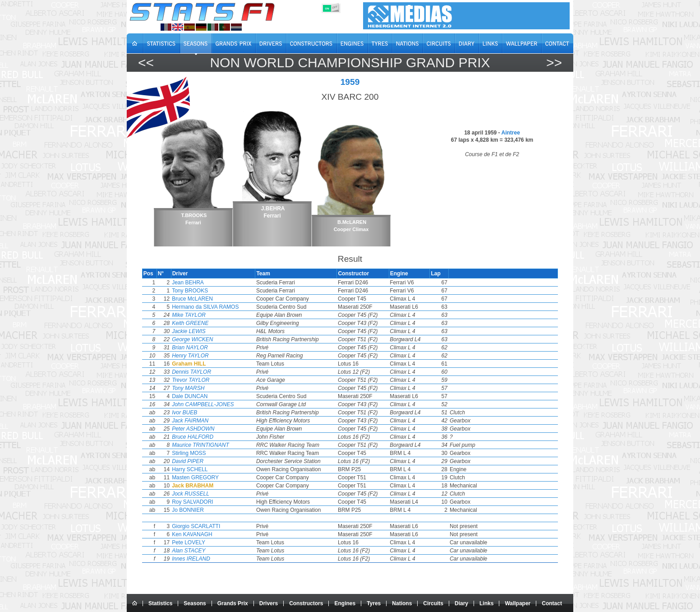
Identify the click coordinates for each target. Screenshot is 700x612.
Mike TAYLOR (209, 315)
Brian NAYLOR (210, 348)
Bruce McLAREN (213, 299)
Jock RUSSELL (211, 494)
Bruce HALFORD (213, 437)
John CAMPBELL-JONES (223, 404)
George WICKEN (213, 339)
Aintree (510, 133)
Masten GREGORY (216, 478)
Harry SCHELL (210, 469)
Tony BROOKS (210, 291)
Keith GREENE (210, 323)
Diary (461, 603)
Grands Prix (233, 603)
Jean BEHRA (208, 283)
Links (486, 603)
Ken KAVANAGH (212, 534)
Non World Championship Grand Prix (350, 63)
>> (554, 63)
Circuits (433, 603)
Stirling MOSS (209, 453)
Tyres (374, 603)
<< (146, 63)
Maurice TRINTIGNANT (221, 445)
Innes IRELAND (211, 559)
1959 (350, 82)
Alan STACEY (209, 551)
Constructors (306, 603)
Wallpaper (518, 603)
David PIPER (208, 461)
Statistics (160, 603)
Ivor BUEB (205, 413)
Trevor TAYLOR (211, 380)
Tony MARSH (208, 388)
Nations (402, 603)
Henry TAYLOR (211, 356)
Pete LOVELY (209, 542)
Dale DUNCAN (210, 396)
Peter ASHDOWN (213, 429)
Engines (345, 603)
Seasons (195, 603)
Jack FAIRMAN (210, 421)
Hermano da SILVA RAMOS (226, 307)
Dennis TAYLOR (212, 372)
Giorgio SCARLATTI (216, 526)
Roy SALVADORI (213, 502)
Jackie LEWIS (209, 331)
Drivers (269, 603)
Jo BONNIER (208, 510)
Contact (552, 603)
